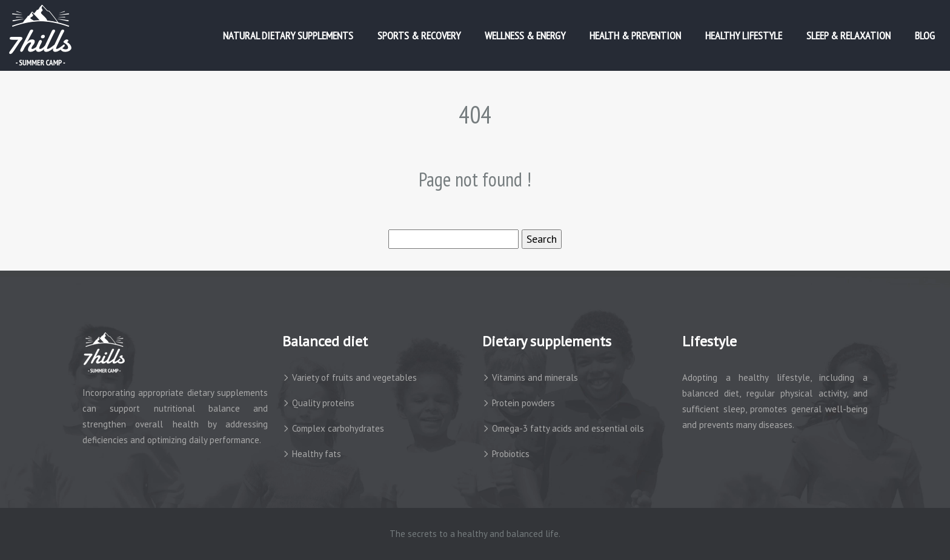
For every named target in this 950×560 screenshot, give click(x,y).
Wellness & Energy (525, 35)
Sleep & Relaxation (849, 35)
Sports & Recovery (419, 35)
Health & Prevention (635, 35)
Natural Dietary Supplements (288, 35)
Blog (925, 35)
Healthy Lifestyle (744, 35)
